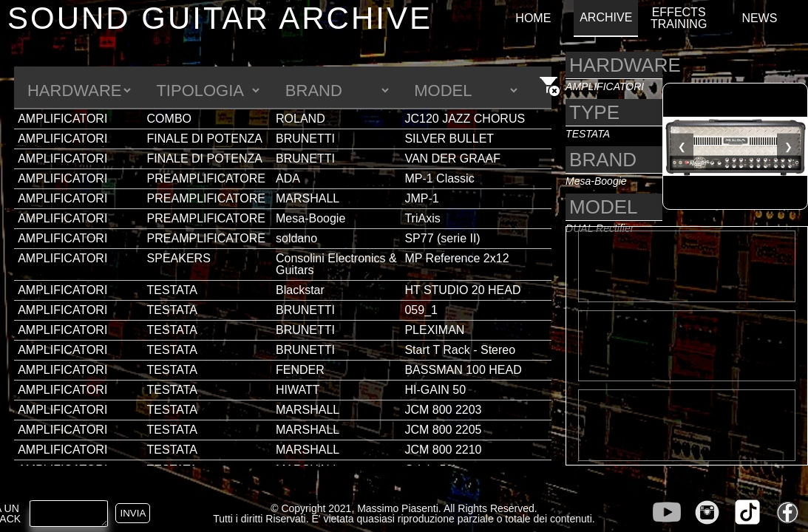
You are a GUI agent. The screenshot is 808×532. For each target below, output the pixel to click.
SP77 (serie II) (442, 238)
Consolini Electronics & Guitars (336, 264)
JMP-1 (421, 198)
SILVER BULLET (449, 139)
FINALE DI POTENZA (205, 139)
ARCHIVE (606, 18)
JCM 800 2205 (443, 430)
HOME (533, 18)
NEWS (759, 18)
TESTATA (172, 290)
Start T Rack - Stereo (460, 350)
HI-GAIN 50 (435, 390)
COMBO (169, 119)
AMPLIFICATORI (62, 119)
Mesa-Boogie (310, 218)
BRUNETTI (305, 139)
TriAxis (422, 218)
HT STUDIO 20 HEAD (462, 290)
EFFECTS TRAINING (679, 18)
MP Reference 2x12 (456, 258)
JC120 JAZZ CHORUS (465, 119)
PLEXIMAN (434, 330)
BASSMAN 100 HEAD (463, 370)
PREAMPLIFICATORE (206, 178)
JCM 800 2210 (443, 450)
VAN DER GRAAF (452, 158)
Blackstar (300, 290)
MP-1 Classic (439, 178)
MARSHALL (308, 198)
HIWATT (298, 390)
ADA (288, 178)
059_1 (421, 310)
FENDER (300, 370)
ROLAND (301, 119)
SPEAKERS (179, 258)
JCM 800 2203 (443, 410)
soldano (296, 238)
